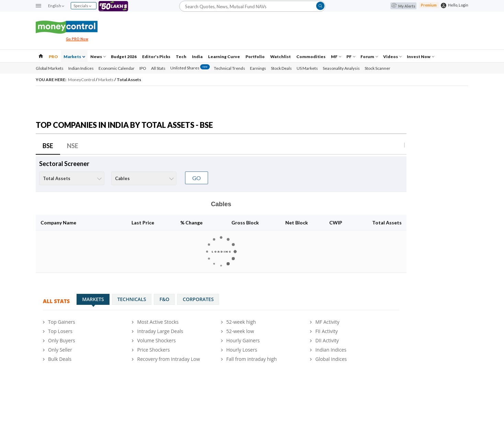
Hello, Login (458, 5)
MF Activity (327, 322)
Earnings (258, 68)
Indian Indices (81, 68)
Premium (429, 5)
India (197, 57)
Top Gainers (62, 322)
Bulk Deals (60, 359)
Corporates (198, 299)
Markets (74, 57)
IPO (143, 68)
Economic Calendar (117, 68)
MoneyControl (82, 80)
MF (336, 57)
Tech (181, 57)
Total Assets (129, 80)
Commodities (311, 57)
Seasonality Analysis (341, 68)
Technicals (132, 299)
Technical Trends (230, 68)
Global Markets (50, 68)
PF (351, 57)
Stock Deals (281, 68)
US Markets (307, 68)
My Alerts (403, 6)
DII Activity (327, 340)
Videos (392, 57)
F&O (164, 299)
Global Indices (331, 359)
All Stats (158, 68)
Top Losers (60, 331)
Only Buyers (62, 340)
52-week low (240, 331)
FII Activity (326, 331)
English (56, 6)
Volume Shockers (156, 340)
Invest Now (421, 57)
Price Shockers (153, 350)
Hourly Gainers (243, 340)
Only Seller (60, 350)
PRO (53, 57)
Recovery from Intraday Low (168, 359)
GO (197, 178)
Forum (369, 57)
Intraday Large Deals (160, 331)
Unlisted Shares (190, 68)
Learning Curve (224, 57)
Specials (82, 6)
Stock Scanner (377, 68)
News (98, 57)
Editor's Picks (156, 57)
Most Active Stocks (158, 322)
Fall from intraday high (251, 359)
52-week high (241, 322)
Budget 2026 (124, 57)
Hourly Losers (242, 350)
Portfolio (255, 57)
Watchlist (280, 57)
